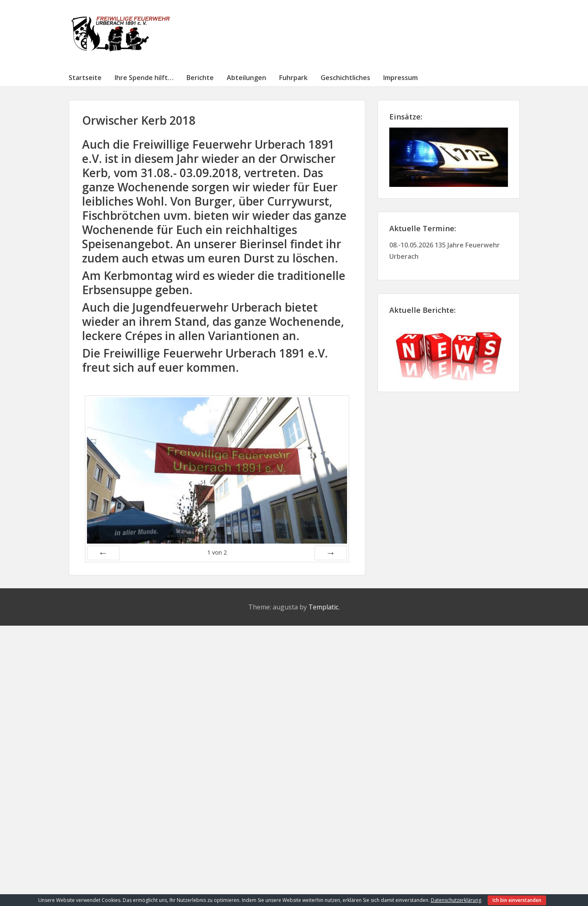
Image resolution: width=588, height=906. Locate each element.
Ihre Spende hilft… (144, 78)
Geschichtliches (345, 78)
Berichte (200, 78)
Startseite (85, 78)
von (217, 552)
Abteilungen (246, 78)
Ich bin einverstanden (517, 900)
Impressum (400, 78)
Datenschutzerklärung (456, 900)
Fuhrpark (293, 78)
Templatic (323, 607)
